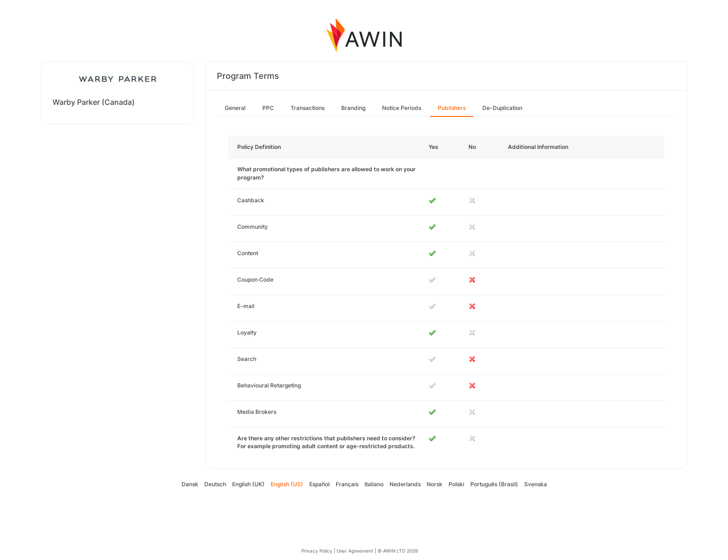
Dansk (190, 484)
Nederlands (405, 484)
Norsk (435, 484)
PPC (268, 108)
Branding (353, 108)
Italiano (374, 484)
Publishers (452, 108)
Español (319, 484)
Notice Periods (402, 108)
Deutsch (215, 484)
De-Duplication (502, 108)
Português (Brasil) (494, 484)
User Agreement (355, 551)
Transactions (308, 108)
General (235, 108)
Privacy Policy (317, 551)
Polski (456, 484)
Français (347, 484)
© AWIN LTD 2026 (398, 551)
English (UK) (248, 484)
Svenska (536, 484)
